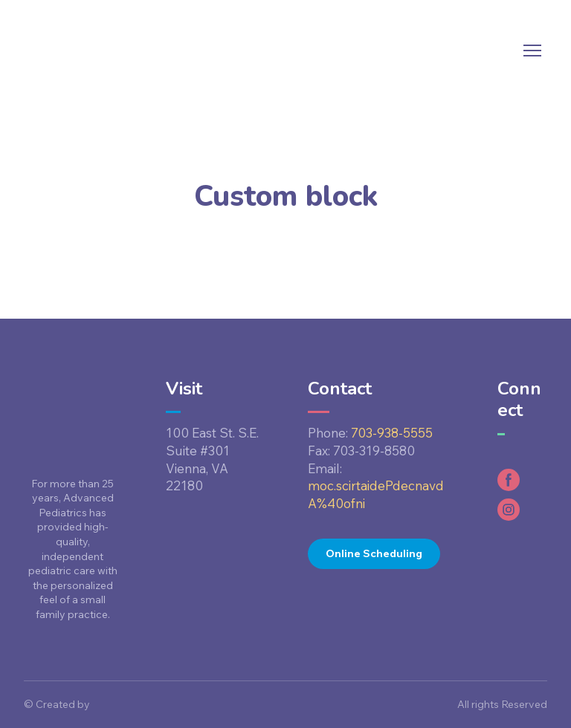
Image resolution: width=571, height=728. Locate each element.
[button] (374, 554)
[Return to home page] (72, 51)
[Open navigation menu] (532, 51)
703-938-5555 (392, 433)
